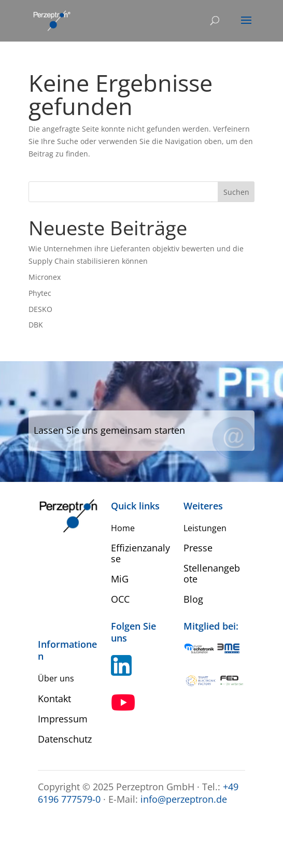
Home (123, 528)
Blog (193, 599)
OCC (120, 599)
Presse (198, 548)
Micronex (45, 277)
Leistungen (205, 528)
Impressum (63, 719)
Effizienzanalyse (140, 553)
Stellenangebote (212, 573)
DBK (36, 325)
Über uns (56, 678)
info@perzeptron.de (184, 799)
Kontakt (54, 699)
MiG (120, 579)
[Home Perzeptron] (51, 20)
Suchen (236, 192)
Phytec (40, 293)
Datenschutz (65, 739)
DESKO (40, 309)
